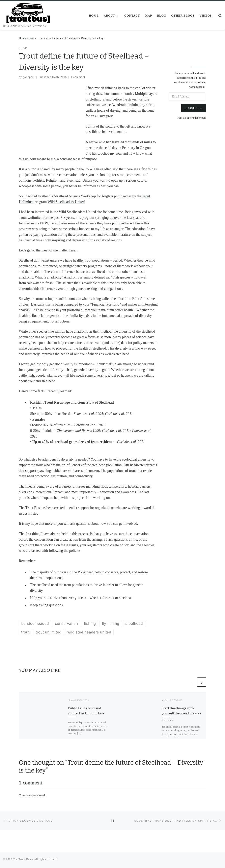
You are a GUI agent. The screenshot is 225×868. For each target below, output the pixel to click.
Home (22, 38)
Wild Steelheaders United (66, 202)
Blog (32, 38)
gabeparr (29, 77)
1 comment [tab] (31, 783)
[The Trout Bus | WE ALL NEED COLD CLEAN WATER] (28, 13)
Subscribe (194, 108)
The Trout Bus (22, 859)
